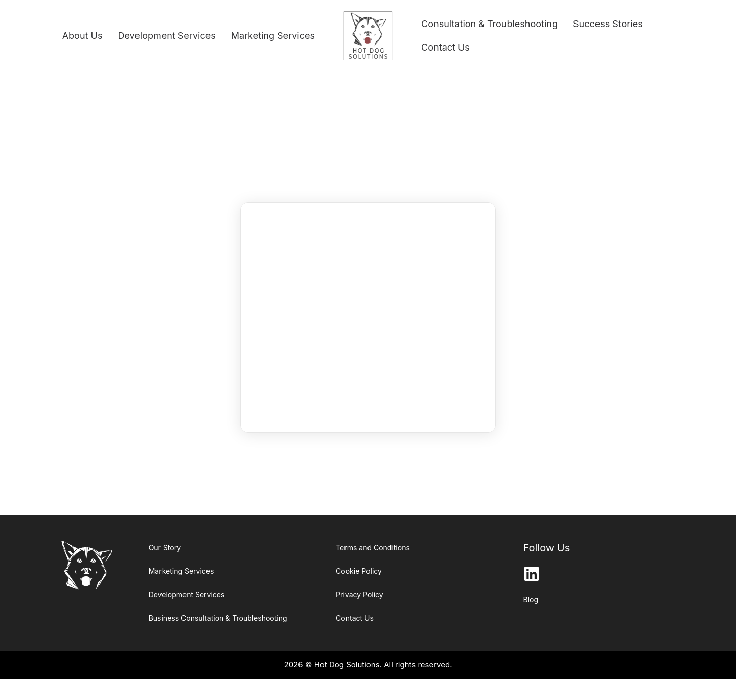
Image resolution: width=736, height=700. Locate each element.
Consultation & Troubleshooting (489, 24)
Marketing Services (273, 36)
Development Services (166, 36)
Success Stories (608, 24)
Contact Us (445, 47)
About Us (83, 36)
